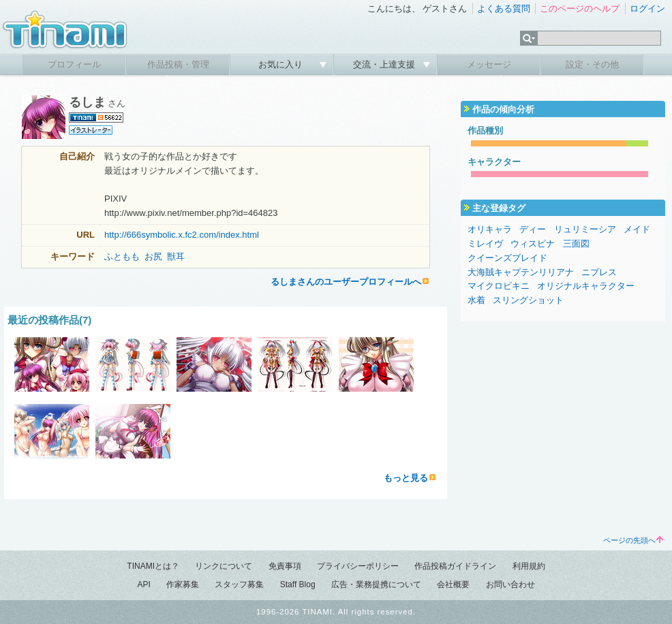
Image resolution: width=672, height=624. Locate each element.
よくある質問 (504, 9)
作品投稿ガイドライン (455, 566)
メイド (637, 229)
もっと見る (406, 478)
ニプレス (599, 272)
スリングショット (528, 300)
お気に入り (282, 64)
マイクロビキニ (499, 286)
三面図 (576, 244)
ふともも (122, 256)
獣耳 (176, 256)
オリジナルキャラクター (586, 286)
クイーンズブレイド (507, 258)
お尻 (153, 256)
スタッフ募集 (239, 584)
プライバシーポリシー (358, 566)
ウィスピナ (533, 244)
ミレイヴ (485, 244)
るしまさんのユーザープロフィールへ (346, 282)
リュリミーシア (585, 229)
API (143, 584)
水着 (476, 300)
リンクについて (224, 566)
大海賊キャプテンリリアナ (521, 272)
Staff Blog (298, 584)
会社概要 (453, 584)
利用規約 (529, 566)
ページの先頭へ (633, 540)
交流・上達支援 (385, 64)
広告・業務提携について (376, 584)
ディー (533, 229)
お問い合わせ (510, 584)
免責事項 (285, 566)
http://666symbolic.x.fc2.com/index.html (182, 235)
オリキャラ (490, 229)
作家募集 (183, 584)
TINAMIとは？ (153, 566)
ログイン (647, 9)
